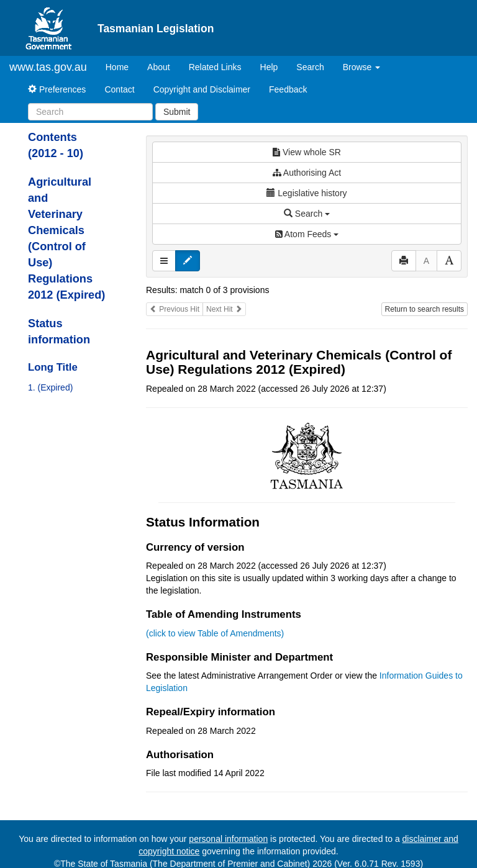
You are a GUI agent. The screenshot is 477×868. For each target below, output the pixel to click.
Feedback (288, 89)
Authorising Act (307, 173)
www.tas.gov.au (48, 67)
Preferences (57, 89)
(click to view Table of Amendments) (215, 633)
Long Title (53, 367)
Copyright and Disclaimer (202, 89)
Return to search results (425, 309)
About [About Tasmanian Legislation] (159, 67)
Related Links (215, 67)
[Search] (90, 112)
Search (310, 67)
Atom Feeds (307, 234)
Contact (119, 89)
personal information (228, 839)
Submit (177, 112)
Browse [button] (362, 67)
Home (122, 66)
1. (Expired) (50, 387)
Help (269, 67)
